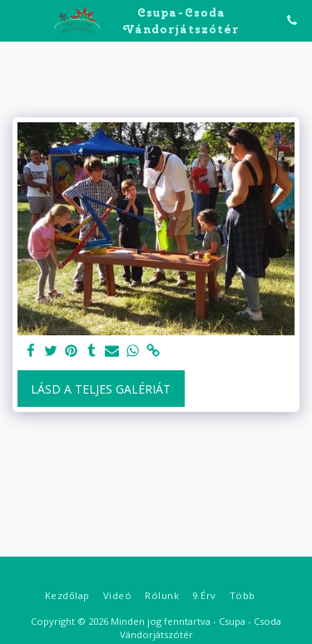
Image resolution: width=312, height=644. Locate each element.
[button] (18, 20)
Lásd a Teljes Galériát (101, 389)
